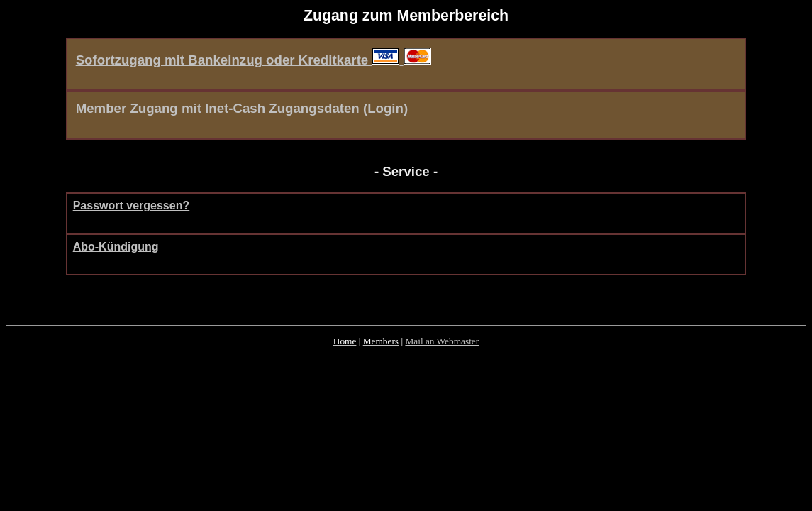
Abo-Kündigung (116, 247)
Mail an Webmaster (442, 341)
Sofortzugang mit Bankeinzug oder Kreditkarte (240, 60)
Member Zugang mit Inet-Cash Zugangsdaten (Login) (242, 108)
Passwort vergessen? (132, 205)
